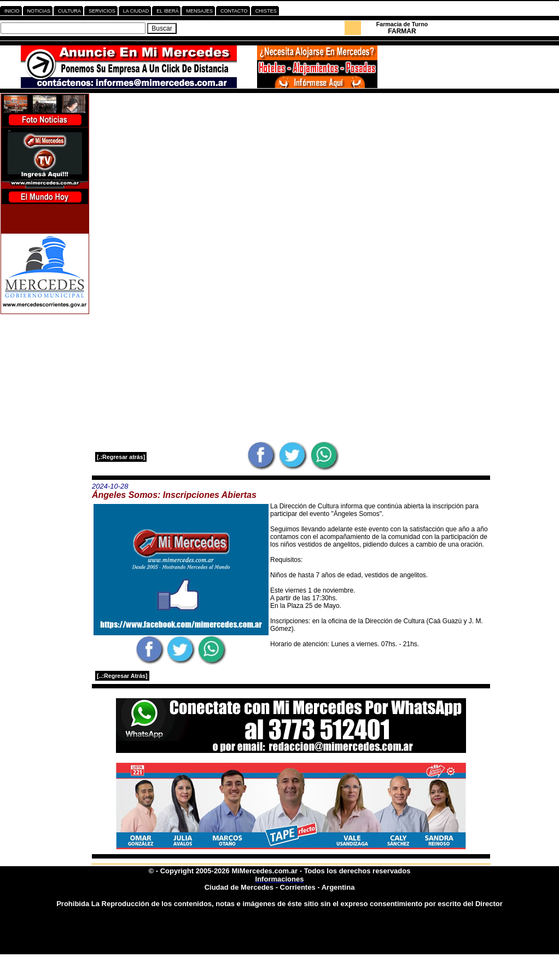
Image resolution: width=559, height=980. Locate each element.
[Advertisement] (291, 170)
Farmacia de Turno (402, 24)
